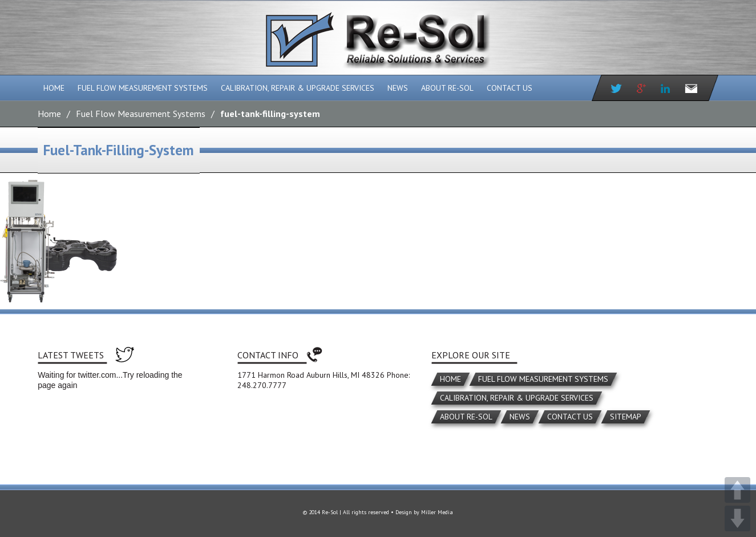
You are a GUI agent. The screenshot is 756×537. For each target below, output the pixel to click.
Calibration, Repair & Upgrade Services (298, 88)
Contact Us (510, 88)
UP (737, 490)
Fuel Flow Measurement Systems (143, 88)
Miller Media (437, 512)
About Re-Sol (447, 88)
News (398, 88)
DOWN (737, 518)
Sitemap (626, 417)
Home (54, 88)
